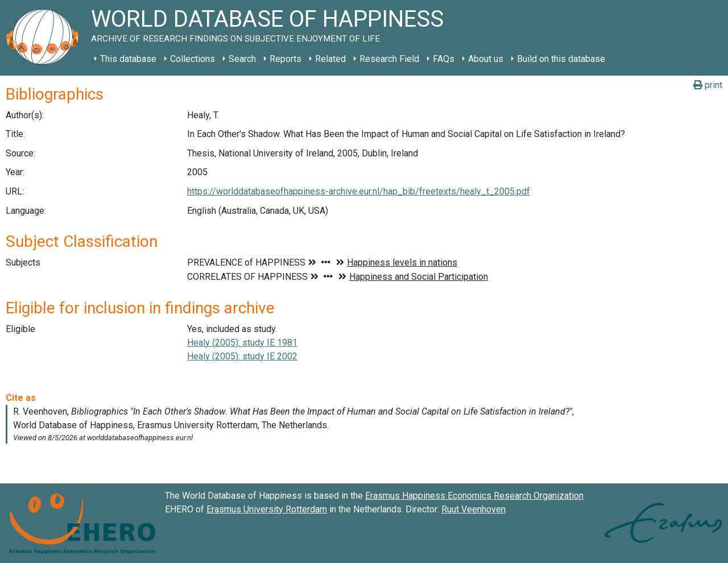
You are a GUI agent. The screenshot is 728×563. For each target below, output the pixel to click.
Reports (286, 59)
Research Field (389, 59)
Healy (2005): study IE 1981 (242, 343)
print (708, 85)
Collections (193, 59)
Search (242, 59)
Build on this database (561, 59)
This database (128, 59)
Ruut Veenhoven (473, 509)
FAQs (444, 59)
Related (330, 59)
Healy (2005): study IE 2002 (242, 356)
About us (486, 59)
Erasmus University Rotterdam (267, 509)
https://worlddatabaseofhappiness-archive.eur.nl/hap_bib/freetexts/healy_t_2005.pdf (359, 191)
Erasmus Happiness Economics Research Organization (474, 496)
